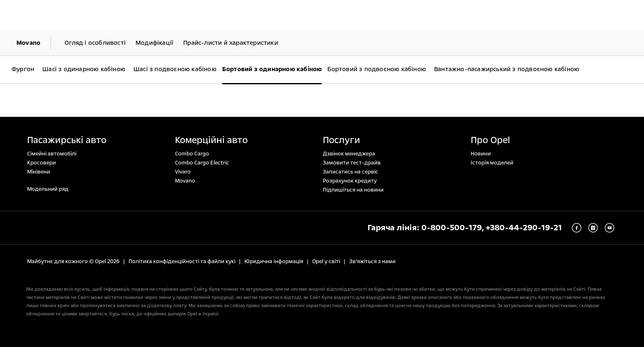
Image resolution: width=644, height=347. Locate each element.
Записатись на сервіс (351, 172)
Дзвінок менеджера (349, 154)
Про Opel (490, 140)
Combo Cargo (192, 154)
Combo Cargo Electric (202, 163)
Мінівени (39, 172)
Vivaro (183, 172)
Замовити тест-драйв (352, 163)
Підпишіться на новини (353, 190)
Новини (481, 154)
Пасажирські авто (67, 140)
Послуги (342, 140)
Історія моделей (492, 163)
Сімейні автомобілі (52, 154)
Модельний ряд (48, 189)
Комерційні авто (211, 140)
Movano (185, 181)
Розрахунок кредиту (350, 181)
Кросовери (41, 163)
